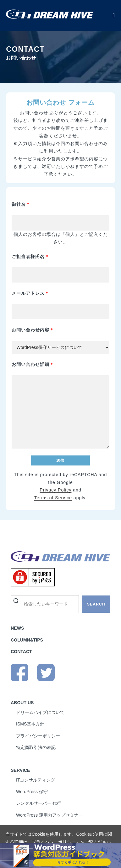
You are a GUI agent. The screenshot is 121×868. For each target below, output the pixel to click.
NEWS (17, 628)
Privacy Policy (55, 490)
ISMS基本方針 (30, 724)
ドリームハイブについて (40, 712)
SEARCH (96, 604)
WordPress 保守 (32, 792)
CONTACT (21, 652)
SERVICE (20, 770)
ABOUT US (22, 703)
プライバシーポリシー (54, 842)
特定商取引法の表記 (36, 747)
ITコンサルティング (36, 780)
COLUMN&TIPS (27, 640)
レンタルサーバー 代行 (39, 803)
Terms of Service (53, 498)
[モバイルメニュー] (114, 16)
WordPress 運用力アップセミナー (49, 815)
